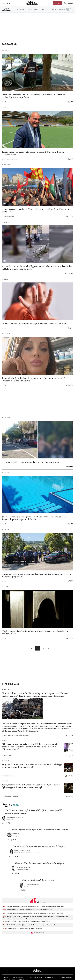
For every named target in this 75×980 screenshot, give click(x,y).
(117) (17, 873)
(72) (71, 756)
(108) (71, 581)
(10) (71, 776)
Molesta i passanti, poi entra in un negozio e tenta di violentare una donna (35, 323)
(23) (8, 823)
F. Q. (4, 102)
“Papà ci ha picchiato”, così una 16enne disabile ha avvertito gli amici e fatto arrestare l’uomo (36, 632)
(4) (24, 890)
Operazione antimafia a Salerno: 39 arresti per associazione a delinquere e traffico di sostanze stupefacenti (34, 96)
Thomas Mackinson (10, 159)
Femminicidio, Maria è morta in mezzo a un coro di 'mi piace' (39, 846)
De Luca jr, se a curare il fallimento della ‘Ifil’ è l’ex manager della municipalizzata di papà (34, 812)
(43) (71, 273)
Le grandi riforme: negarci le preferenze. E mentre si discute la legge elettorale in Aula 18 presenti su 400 (32, 766)
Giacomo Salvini (9, 776)
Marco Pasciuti (8, 756)
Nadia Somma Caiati (22, 851)
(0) (71, 102)
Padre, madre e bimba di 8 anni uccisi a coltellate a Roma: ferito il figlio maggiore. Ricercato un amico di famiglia (31, 786)
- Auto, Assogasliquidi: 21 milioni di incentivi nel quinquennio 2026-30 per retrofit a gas (28, 910)
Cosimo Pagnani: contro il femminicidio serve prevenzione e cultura (39, 830)
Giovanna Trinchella (22, 735)
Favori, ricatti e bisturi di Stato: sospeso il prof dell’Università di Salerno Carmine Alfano (34, 153)
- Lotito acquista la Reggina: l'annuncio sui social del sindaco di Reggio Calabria (26, 921)
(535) (13, 840)
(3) (71, 328)
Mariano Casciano (32, 884)
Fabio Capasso (8, 216)
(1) (71, 216)
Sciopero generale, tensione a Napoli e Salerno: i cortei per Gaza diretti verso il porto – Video (37, 210)
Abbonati (57, 3)
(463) (15, 857)
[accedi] (68, 3)
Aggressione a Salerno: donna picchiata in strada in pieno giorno (30, 462)
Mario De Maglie (23, 867)
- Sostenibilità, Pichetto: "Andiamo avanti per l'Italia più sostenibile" (23, 928)
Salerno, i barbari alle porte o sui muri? (39, 880)
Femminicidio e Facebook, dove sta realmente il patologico (39, 863)
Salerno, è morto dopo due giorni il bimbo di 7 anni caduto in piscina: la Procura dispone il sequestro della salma (34, 518)
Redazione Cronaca (10, 796)
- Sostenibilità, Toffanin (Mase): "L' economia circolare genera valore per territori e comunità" (30, 925)
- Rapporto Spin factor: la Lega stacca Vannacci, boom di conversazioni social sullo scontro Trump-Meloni (33, 913)
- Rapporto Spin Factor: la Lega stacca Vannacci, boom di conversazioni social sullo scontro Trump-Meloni (33, 906)
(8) (71, 385)
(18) (71, 735)
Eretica (16, 834)
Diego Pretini (8, 735)
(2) (71, 796)
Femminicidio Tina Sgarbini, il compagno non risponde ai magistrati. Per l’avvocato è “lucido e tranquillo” (34, 379)
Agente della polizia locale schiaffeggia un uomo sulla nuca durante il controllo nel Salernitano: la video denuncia (37, 267)
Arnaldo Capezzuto (15, 817)
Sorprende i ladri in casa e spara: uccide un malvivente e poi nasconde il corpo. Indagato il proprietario (37, 575)
